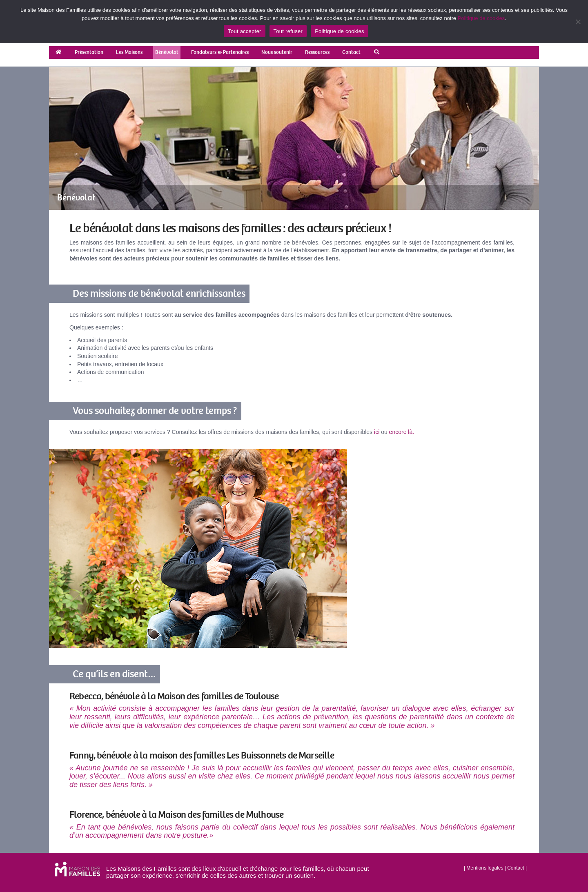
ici (377, 432)
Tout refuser (288, 31)
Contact (516, 868)
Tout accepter (244, 31)
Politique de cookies (481, 18)
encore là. (402, 432)
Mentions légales (485, 868)
